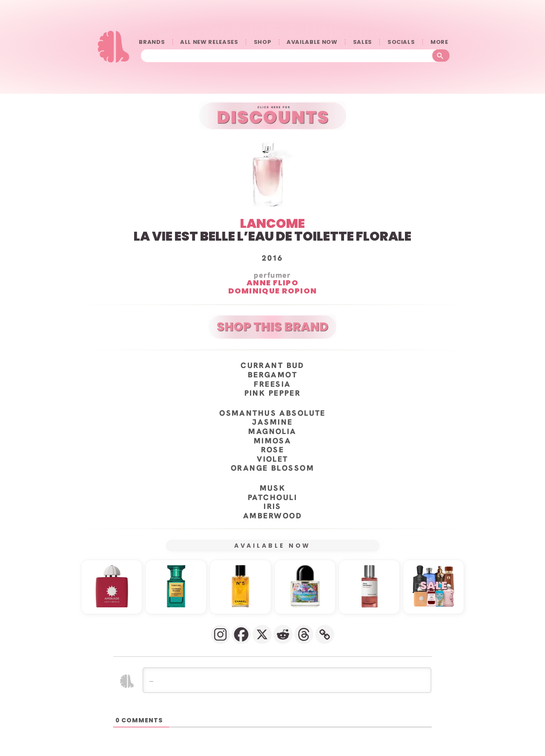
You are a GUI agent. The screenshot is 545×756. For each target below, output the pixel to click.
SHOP (263, 42)
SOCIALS (401, 42)
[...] (287, 680)
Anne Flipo (272, 283)
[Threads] (304, 634)
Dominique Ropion (273, 291)
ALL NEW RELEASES (209, 42)
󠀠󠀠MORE (441, 42)
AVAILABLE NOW (312, 42)
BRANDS (152, 42)
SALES (363, 42)
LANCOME (272, 224)
